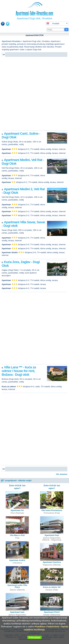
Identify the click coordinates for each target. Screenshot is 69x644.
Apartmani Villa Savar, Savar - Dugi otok (23, 224)
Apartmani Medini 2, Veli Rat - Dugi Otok (23, 191)
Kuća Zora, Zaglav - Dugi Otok (21, 264)
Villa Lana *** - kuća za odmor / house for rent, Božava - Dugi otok (19, 371)
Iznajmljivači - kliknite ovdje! (16, 480)
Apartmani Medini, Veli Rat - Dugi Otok (23, 162)
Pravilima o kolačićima (47, 626)
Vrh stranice (62, 474)
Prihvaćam (35, 637)
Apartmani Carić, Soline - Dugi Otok (21, 135)
